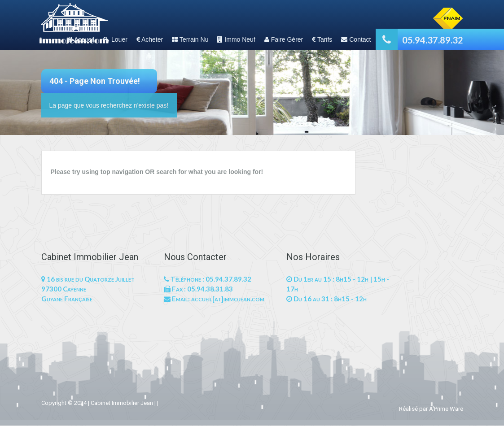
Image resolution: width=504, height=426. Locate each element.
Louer (115, 39)
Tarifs (322, 39)
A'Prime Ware (446, 409)
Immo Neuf (236, 39)
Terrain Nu (190, 39)
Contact (356, 39)
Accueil (81, 39)
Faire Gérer (284, 39)
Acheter (150, 39)
